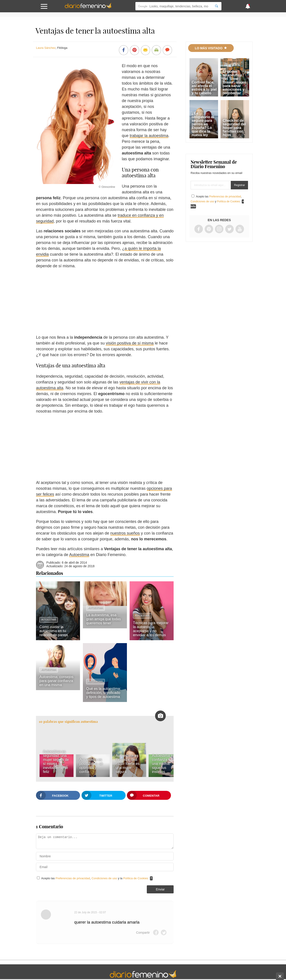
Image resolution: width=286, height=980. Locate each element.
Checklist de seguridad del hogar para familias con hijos (234, 128)
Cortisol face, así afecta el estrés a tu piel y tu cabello (204, 88)
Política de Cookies (136, 878)
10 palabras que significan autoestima (68, 722)
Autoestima (79, 555)
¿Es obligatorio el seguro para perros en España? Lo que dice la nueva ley (203, 124)
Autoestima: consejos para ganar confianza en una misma (56, 681)
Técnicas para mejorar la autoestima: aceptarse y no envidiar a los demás (151, 629)
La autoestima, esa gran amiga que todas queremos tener (104, 619)
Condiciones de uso (105, 878)
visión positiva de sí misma (130, 343)
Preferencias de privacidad (73, 878)
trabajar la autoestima (149, 136)
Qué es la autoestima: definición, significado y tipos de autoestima (104, 693)
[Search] (217, 6)
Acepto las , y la (95, 878)
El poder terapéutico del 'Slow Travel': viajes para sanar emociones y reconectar (234, 82)
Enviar (160, 889)
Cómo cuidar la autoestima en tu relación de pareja (54, 631)
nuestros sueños (125, 533)
